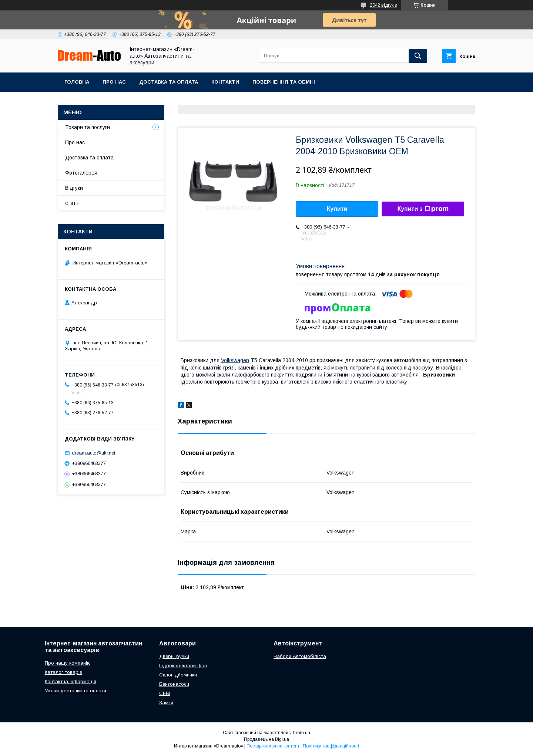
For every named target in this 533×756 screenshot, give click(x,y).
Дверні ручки (174, 656)
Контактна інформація (71, 681)
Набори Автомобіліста (300, 656)
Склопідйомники (178, 675)
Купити (337, 209)
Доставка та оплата (169, 82)
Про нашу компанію (68, 663)
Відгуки (74, 188)
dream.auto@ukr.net (93, 453)
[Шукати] (418, 56)
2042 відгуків (383, 5)
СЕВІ (165, 693)
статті (72, 203)
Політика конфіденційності (331, 746)
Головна (77, 82)
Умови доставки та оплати (76, 691)
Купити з (423, 209)
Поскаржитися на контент (273, 746)
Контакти (225, 82)
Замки (166, 703)
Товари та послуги (88, 127)
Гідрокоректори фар (183, 666)
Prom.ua (301, 733)
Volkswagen (235, 360)
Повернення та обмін (284, 82)
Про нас (114, 82)
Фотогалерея (81, 173)
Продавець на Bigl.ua (266, 739)
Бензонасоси (174, 684)
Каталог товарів (63, 672)
